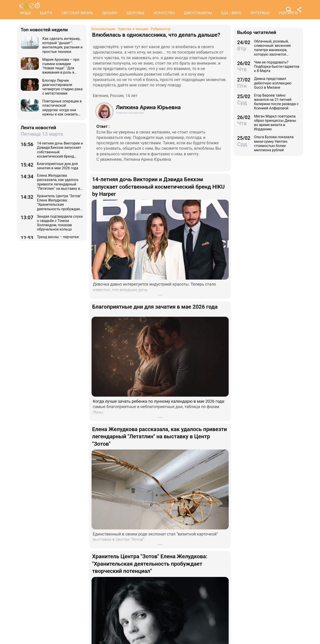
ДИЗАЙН (110, 13)
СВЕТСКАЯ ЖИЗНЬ (77, 13)
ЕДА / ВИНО (231, 13)
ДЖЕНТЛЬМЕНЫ (198, 13)
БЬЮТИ (46, 13)
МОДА (26, 13)
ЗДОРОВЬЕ (135, 13)
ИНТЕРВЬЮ (260, 13)
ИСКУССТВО (164, 13)
